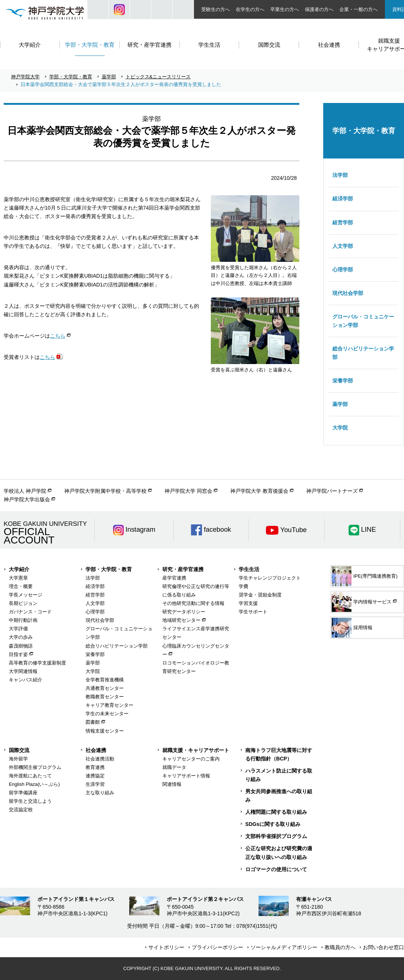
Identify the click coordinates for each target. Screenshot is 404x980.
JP (140, 10)
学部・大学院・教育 (71, 77)
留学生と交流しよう (30, 801)
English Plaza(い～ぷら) (34, 784)
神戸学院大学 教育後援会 (259, 491)
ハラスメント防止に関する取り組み (279, 775)
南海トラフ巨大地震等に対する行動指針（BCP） (279, 754)
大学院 (340, 428)
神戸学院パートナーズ (332, 491)
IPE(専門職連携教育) (365, 576)
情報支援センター (105, 731)
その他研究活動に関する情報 (193, 603)
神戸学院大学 (25, 77)
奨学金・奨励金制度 (260, 595)
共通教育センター (105, 688)
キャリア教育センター (109, 705)
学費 (244, 586)
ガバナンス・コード (30, 612)
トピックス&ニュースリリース (158, 77)
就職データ (174, 767)
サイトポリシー (166, 947)
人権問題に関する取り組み (276, 812)
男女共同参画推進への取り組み (279, 796)
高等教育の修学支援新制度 (37, 663)
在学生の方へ (250, 9)
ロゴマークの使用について (276, 869)
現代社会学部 (348, 293)
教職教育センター (105, 697)
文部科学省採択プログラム (276, 836)
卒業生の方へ (285, 9)
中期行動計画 (23, 620)
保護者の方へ (319, 9)
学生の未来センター (107, 714)
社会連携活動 (100, 759)
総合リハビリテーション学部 (363, 353)
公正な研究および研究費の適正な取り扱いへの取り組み (279, 853)
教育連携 (95, 767)
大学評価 (18, 629)
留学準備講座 (23, 793)
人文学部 (343, 246)
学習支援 (248, 603)
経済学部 (343, 199)
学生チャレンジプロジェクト (270, 578)
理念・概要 (21, 586)
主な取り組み (100, 793)
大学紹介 (19, 569)
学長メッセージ (26, 595)
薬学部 (109, 77)
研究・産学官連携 (183, 569)
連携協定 (95, 776)
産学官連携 (174, 578)
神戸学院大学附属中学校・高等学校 (105, 491)
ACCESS (183, 10)
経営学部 (343, 222)
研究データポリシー (184, 612)
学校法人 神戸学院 (25, 491)
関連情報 (172, 784)
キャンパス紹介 (26, 680)
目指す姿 (18, 654)
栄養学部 (343, 381)
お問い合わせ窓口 (383, 947)
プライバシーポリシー (217, 947)
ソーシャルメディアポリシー (284, 947)
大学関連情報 (23, 671)
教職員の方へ (340, 947)
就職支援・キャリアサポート (196, 750)
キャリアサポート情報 (186, 776)
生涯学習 (95, 784)
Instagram (119, 10)
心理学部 (343, 270)
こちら (58, 336)
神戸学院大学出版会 (27, 499)
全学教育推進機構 (105, 680)
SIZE (162, 10)
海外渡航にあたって (30, 776)
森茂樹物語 (21, 646)
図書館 (93, 722)
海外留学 (18, 759)
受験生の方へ (216, 9)
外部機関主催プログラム (35, 767)
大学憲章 (18, 578)
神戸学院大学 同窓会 (188, 491)
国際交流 (19, 750)
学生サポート (253, 612)
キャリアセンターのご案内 (191, 759)
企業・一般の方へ (358, 9)
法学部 (340, 175)
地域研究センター (181, 620)
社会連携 (96, 750)
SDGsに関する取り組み (273, 824)
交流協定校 (21, 810)
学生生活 (249, 569)
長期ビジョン (23, 603)
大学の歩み (21, 637)
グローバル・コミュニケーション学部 (363, 321)
